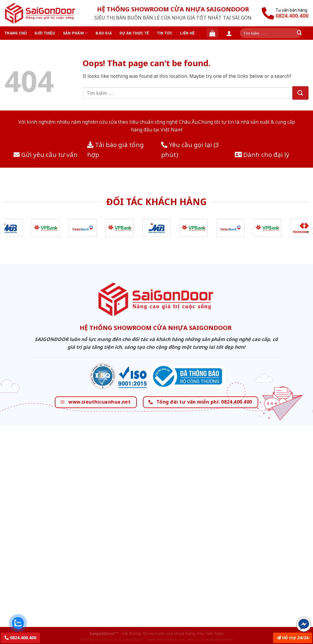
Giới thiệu (45, 33)
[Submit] (300, 93)
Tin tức (165, 33)
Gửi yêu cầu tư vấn (46, 154)
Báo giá (104, 33)
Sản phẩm (75, 33)
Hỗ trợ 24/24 (293, 638)
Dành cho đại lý (262, 154)
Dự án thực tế (134, 33)
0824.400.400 (20, 638)
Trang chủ (16, 33)
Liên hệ (187, 33)
